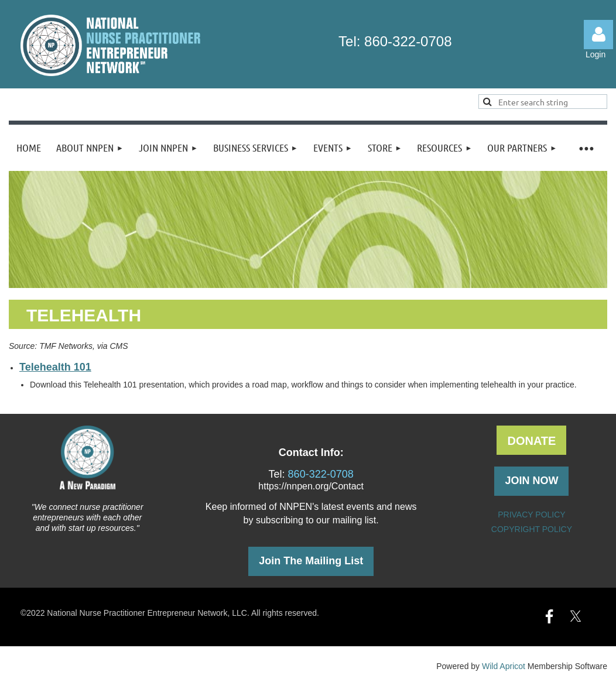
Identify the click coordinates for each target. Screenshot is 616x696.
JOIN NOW (531, 481)
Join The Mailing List (311, 561)
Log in (598, 35)
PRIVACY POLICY (531, 515)
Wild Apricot (504, 666)
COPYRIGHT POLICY (532, 529)
